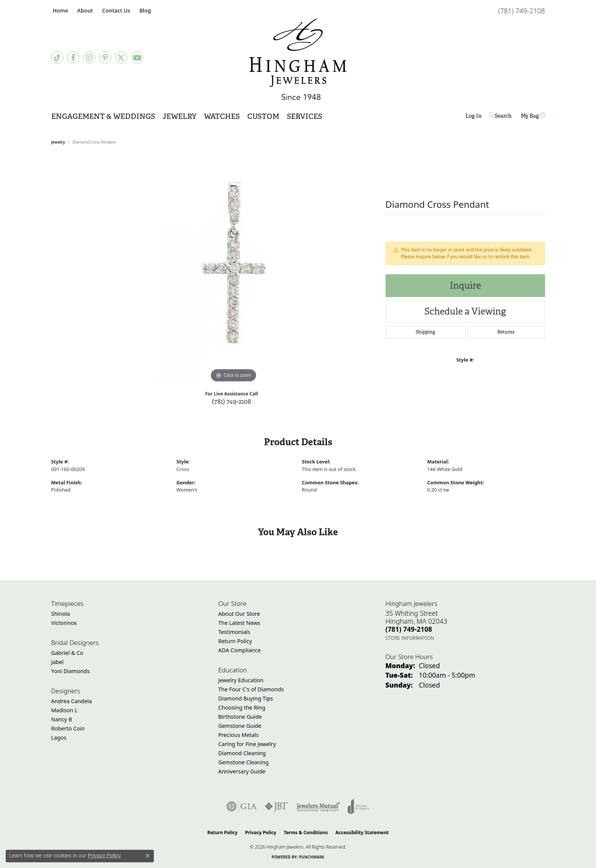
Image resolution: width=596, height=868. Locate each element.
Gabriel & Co (67, 653)
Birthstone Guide (240, 717)
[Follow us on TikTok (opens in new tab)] (57, 57)
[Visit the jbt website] (277, 806)
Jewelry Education (241, 680)
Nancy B (62, 719)
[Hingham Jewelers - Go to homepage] (298, 59)
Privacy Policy (261, 832)
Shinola (61, 614)
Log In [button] (473, 117)
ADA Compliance (240, 650)
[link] (60, 10)
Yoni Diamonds (71, 671)
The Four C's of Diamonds (251, 689)
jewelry (58, 142)
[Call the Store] (409, 629)
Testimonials (234, 632)
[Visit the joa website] (359, 806)
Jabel (58, 662)
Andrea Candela (72, 701)
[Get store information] (410, 638)
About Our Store (239, 614)
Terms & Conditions (306, 832)
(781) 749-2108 (232, 401)
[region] (234, 270)
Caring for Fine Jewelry (247, 744)
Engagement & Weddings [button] (103, 116)
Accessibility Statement (362, 832)
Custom (263, 116)
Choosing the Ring (242, 708)
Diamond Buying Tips (246, 698)
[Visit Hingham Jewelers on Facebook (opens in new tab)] (73, 57)
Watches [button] (222, 116)
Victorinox (64, 623)
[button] (84, 10)
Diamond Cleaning (242, 753)
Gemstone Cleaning (244, 762)
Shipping (425, 332)
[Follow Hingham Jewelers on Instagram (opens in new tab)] (89, 57)
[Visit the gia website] (242, 806)
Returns (506, 332)
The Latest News (239, 623)
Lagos (59, 738)
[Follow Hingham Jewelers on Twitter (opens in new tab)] (121, 57)
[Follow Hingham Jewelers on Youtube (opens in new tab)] (137, 57)
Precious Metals (239, 735)
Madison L (64, 710)
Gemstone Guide (240, 726)
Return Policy (235, 641)
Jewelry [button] (179, 116)
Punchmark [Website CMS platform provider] (312, 857)
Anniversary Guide (242, 771)
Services (304, 116)
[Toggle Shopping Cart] (533, 116)
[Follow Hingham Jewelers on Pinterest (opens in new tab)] (105, 57)
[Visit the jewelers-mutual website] (318, 806)
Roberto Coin (68, 728)
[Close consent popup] (148, 856)
